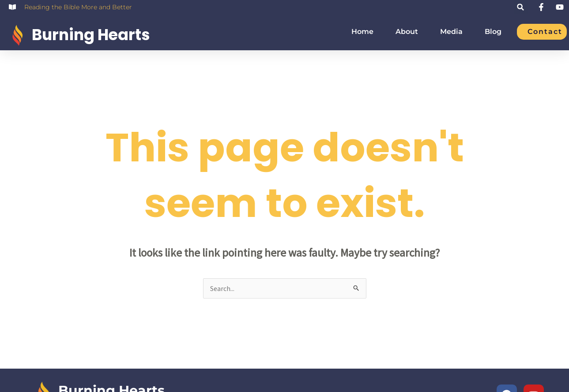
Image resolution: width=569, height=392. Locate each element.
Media (451, 32)
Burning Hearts (91, 35)
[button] (521, 7)
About (407, 32)
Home (362, 32)
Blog (493, 32)
